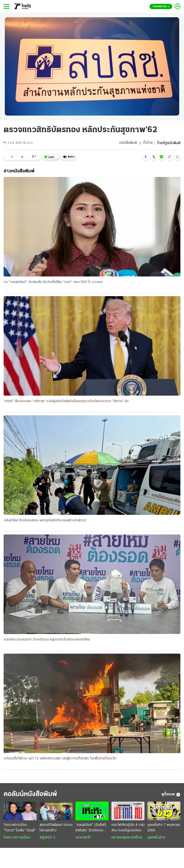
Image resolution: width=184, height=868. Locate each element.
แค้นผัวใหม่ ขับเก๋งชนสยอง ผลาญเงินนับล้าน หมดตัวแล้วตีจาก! (45, 520)
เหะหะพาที (83, 838)
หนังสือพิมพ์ (128, 143)
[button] (146, 157)
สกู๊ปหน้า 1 (47, 838)
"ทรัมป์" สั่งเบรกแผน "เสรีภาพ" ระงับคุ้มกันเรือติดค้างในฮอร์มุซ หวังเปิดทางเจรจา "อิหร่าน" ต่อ (66, 401)
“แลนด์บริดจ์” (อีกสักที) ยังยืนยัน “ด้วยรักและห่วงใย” (91, 829)
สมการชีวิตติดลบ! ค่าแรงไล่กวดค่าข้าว (56, 828)
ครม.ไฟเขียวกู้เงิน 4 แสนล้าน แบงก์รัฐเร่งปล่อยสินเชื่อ (128, 829)
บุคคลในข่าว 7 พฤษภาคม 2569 (164, 828)
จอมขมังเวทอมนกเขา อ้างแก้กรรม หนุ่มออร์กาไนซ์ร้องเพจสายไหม (47, 640)
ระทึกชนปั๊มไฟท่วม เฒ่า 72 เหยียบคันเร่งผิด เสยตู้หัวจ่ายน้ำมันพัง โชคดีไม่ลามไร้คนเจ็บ (60, 759)
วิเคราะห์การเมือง (17, 838)
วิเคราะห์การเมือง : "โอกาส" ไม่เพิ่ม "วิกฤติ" (20, 828)
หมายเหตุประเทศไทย (127, 838)
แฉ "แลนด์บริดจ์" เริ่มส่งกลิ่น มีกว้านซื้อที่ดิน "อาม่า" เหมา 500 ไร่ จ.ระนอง (53, 282)
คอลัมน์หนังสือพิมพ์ (32, 795)
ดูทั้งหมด (171, 795)
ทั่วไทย (148, 143)
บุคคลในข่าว (156, 838)
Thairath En (161, 7)
